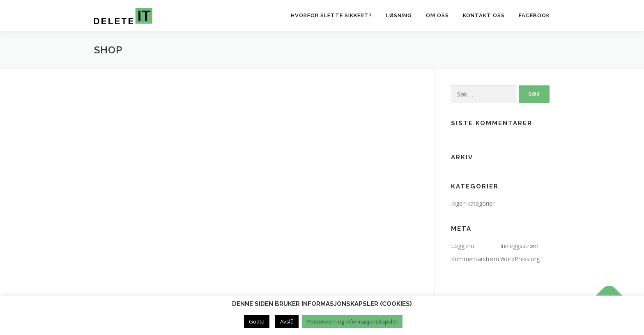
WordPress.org (520, 259)
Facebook (534, 15)
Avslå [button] (287, 321)
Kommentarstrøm (475, 259)
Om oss (437, 15)
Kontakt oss (484, 15)
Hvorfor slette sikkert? (331, 15)
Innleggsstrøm (519, 246)
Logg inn (462, 246)
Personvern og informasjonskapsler (352, 321)
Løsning (399, 15)
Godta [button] (257, 321)
